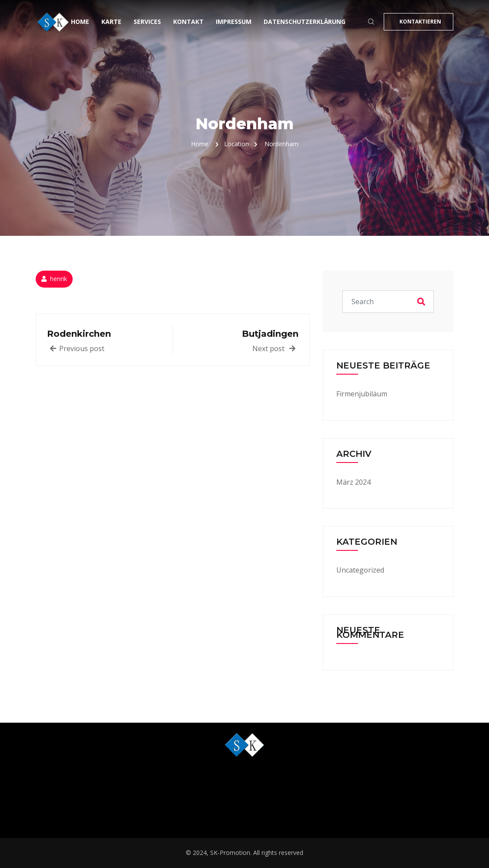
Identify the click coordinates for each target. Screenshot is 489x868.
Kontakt (188, 22)
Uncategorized (360, 570)
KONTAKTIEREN (420, 22)
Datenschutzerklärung (305, 22)
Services (147, 22)
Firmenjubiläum (362, 394)
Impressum (234, 22)
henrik (59, 279)
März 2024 (353, 482)
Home (80, 22)
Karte (111, 22)
